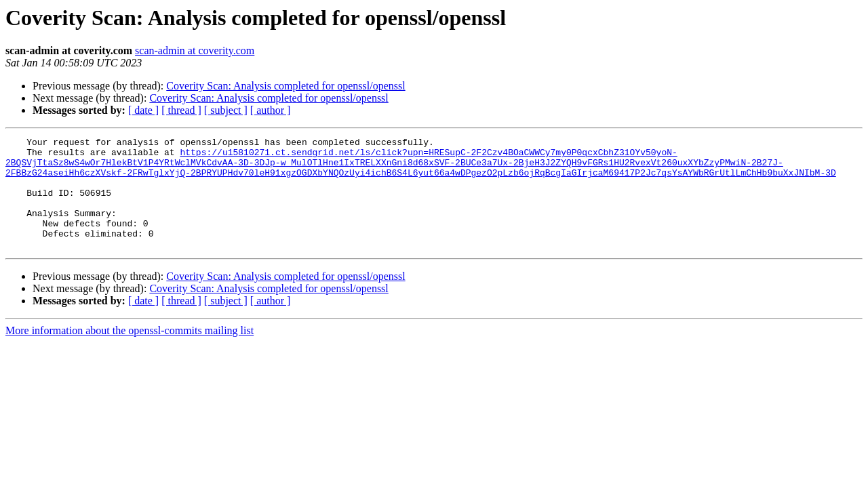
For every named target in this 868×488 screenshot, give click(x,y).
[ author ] (271, 110)
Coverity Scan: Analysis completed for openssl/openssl (285, 86)
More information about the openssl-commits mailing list (130, 353)
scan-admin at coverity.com (195, 50)
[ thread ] (181, 110)
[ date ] (143, 110)
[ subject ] (226, 110)
